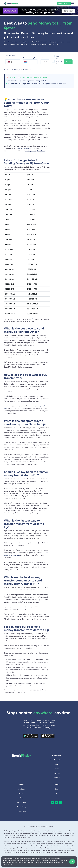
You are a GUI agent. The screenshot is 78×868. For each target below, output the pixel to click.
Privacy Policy (56, 863)
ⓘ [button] (18, 83)
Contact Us (57, 778)
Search (68, 62)
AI (56, 793)
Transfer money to (29, 58)
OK (72, 862)
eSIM (57, 764)
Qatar (26, 70)
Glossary (22, 793)
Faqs (21, 798)
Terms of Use (21, 802)
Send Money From (57, 760)
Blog (57, 789)
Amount (43, 58)
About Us (57, 773)
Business (57, 769)
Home (6, 70)
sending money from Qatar (35, 151)
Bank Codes (22, 789)
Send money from (16, 70)
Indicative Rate (58, 62)
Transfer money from (11, 57)
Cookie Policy (7, 864)
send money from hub (25, 148)
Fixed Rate (57, 57)
